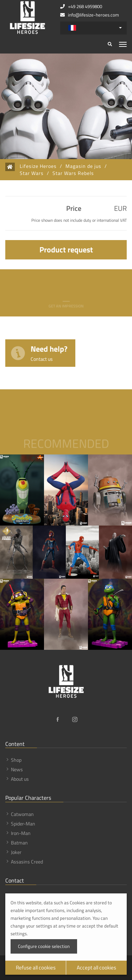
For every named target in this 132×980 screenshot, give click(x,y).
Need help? (49, 353)
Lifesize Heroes (38, 166)
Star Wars (32, 173)
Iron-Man (21, 833)
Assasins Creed (27, 862)
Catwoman (22, 814)
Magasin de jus (83, 166)
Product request (66, 250)
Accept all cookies (96, 968)
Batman (19, 843)
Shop (16, 760)
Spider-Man (23, 824)
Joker (16, 852)
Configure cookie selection (44, 946)
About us (20, 779)
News (17, 769)
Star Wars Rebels (73, 173)
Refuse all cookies (36, 968)
